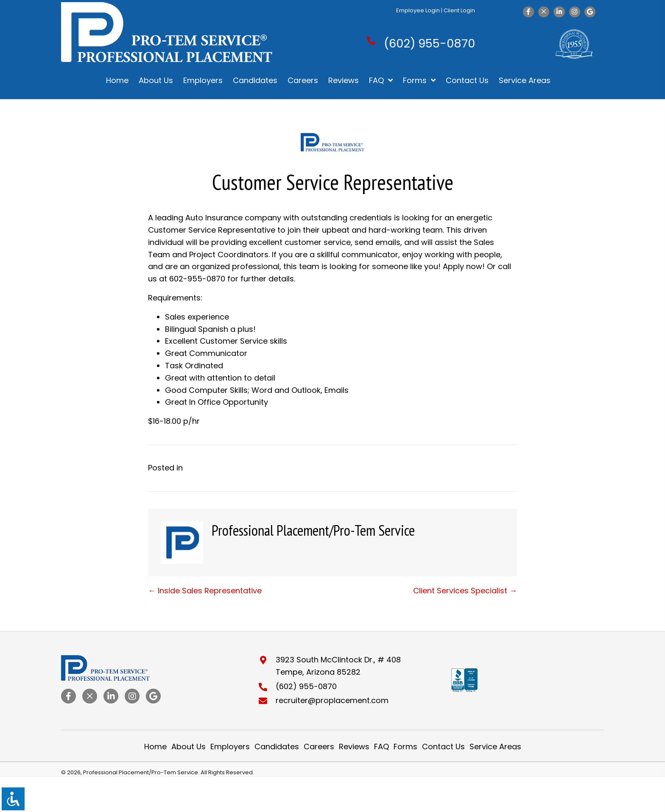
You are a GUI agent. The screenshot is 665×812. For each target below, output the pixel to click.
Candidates (277, 747)
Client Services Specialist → (465, 591)
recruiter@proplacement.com (332, 700)
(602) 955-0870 (429, 43)
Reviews (354, 747)
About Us (189, 747)
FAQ (381, 747)
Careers (319, 747)
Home (155, 747)
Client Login (459, 10)
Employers (230, 747)
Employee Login (418, 10)
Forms (405, 747)
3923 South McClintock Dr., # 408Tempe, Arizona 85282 (338, 666)
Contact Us (443, 747)
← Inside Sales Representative (205, 591)
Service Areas (495, 747)
